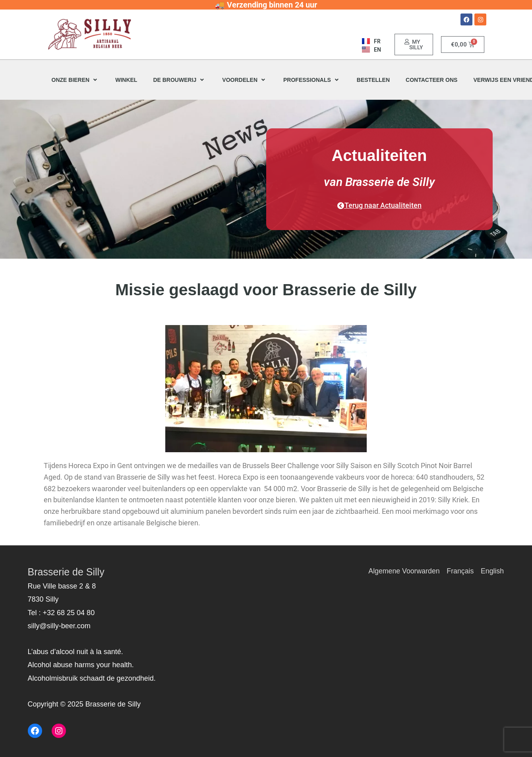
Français (460, 571)
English (492, 571)
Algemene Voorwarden (403, 571)
